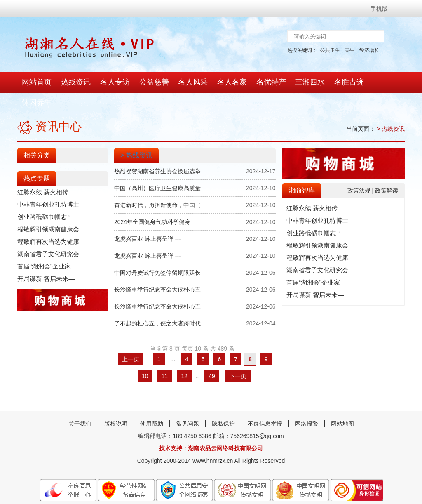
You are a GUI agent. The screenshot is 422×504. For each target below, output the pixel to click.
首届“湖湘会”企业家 (42, 247)
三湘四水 (302, 82)
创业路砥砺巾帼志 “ (42, 198)
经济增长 (369, 50)
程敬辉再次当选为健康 (46, 222)
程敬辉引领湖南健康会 (46, 210)
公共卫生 (330, 50)
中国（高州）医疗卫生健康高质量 (157, 169)
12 (184, 357)
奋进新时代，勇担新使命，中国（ (157, 186)
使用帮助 (152, 404)
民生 (349, 50)
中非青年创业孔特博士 (46, 185)
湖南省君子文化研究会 (46, 235)
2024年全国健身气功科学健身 (152, 203)
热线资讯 (74, 82)
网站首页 (36, 82)
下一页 (238, 357)
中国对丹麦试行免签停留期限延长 (157, 253)
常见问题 (188, 404)
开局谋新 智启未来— (44, 259)
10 (145, 357)
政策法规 (360, 171)
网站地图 (342, 404)
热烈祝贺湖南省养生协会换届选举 (157, 152)
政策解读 (387, 171)
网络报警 (307, 404)
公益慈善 (150, 82)
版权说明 (116, 404)
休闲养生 (377, 82)
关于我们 (80, 404)
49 (212, 357)
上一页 (131, 340)
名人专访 (112, 82)
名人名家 (226, 82)
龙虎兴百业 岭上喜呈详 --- (148, 219)
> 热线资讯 (391, 109)
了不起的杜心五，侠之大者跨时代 (157, 304)
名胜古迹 (340, 82)
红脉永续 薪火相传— (44, 173)
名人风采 (188, 82)
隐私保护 (223, 404)
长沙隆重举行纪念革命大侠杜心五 (157, 270)
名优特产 (264, 82)
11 (165, 357)
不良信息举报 (265, 404)
